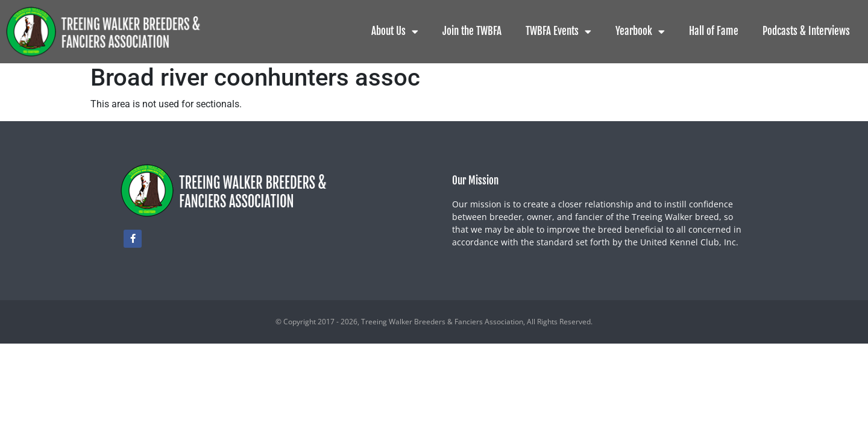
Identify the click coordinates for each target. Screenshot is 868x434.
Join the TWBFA (472, 31)
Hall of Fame (714, 31)
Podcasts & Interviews (806, 31)
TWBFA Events (558, 32)
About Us (395, 32)
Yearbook (640, 32)
